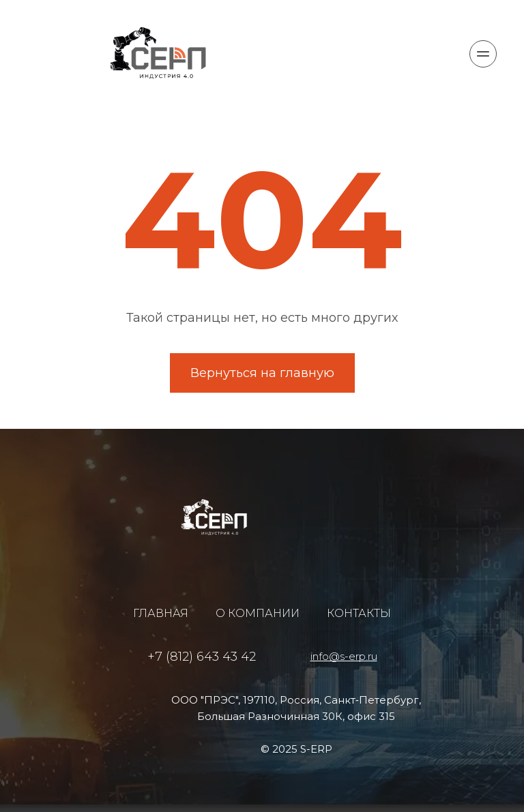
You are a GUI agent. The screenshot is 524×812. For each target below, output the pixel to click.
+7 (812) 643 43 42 (202, 657)
